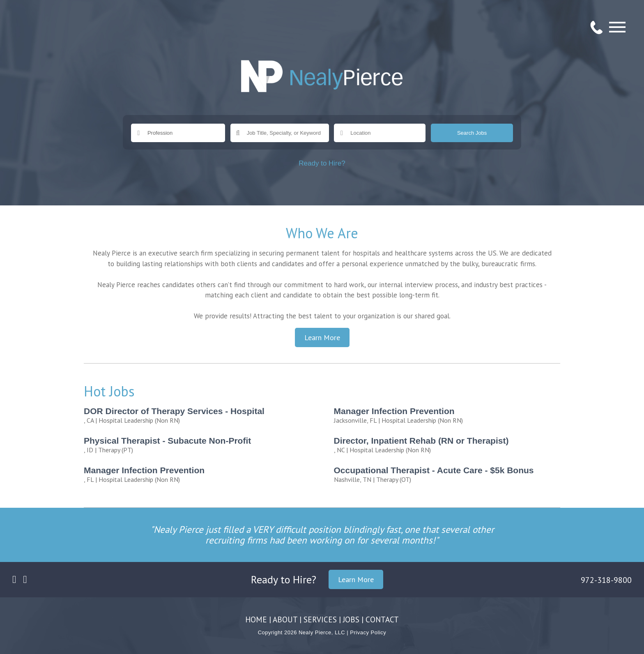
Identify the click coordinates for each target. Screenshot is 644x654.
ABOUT (285, 619)
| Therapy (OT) (450, 474)
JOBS (351, 619)
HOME (256, 619)
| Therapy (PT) (200, 445)
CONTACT (382, 619)
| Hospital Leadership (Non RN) (200, 415)
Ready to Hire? (322, 163)
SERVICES (320, 619)
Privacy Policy (368, 632)
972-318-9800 (606, 580)
